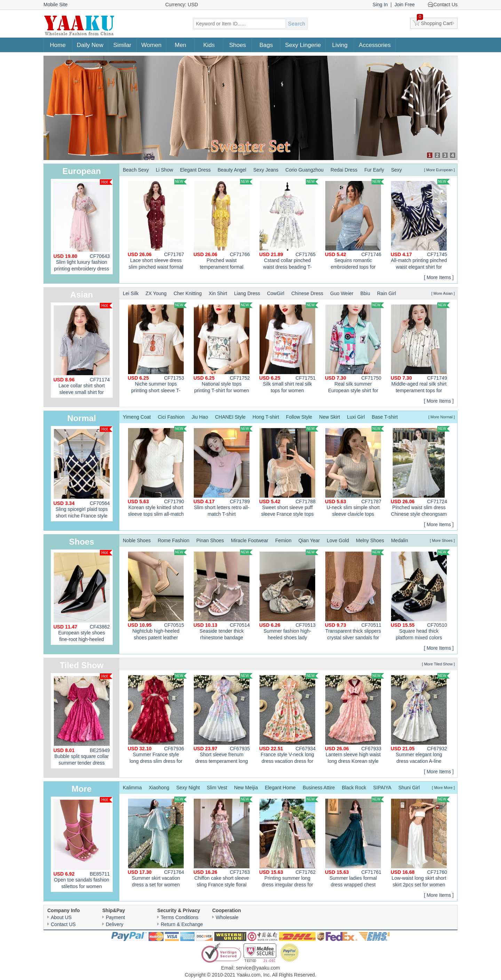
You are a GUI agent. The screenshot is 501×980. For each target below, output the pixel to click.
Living (340, 45)
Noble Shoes (137, 540)
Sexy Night (188, 788)
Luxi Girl (356, 417)
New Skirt (329, 417)
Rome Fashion (173, 540)
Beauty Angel (232, 170)
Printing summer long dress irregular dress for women (289, 843)
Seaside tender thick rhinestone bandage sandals (223, 596)
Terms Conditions (180, 917)
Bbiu (365, 293)
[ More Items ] (439, 277)
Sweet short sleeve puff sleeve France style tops (289, 471)
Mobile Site (55, 5)
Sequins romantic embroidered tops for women (355, 225)
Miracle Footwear (250, 540)
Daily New (90, 45)
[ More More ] (443, 788)
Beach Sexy (136, 170)
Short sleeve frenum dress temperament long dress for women (223, 719)
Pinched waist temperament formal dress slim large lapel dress (223, 225)
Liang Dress (247, 293)
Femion (283, 540)
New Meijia (246, 788)
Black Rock (354, 788)
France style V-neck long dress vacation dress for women (289, 719)
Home (58, 45)
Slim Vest (217, 788)
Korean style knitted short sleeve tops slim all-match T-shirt (157, 472)
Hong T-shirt (266, 417)
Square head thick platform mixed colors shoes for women (420, 596)
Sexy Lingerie (303, 45)
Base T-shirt (385, 417)
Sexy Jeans (266, 170)
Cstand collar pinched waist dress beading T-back (289, 225)
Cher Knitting (188, 293)
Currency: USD (182, 5)
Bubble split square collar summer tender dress (83, 720)
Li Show (165, 170)
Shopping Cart (435, 22)
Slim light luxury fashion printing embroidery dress (83, 225)
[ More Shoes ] (442, 540)
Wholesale (227, 917)
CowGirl (276, 293)
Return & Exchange (182, 924)
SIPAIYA (382, 788)
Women (151, 45)
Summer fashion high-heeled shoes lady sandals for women (289, 596)
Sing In (380, 5)
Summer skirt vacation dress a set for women (157, 842)
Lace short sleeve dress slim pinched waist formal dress (157, 225)
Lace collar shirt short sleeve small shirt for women (83, 350)
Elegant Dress (196, 170)
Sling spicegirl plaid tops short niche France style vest (83, 474)
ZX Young (156, 293)
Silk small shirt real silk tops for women (289, 348)
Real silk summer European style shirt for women (355, 349)
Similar (122, 45)
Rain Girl (387, 293)
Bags (266, 45)
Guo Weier (342, 293)
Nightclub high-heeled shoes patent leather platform (157, 596)
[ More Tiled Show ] (438, 664)
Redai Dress (344, 170)
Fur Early (374, 170)
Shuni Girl (409, 788)
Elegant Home (280, 788)
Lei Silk (131, 293)
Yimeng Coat (137, 417)
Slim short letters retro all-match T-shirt (223, 471)
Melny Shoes (370, 540)
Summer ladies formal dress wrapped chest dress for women (355, 843)
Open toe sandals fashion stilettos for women (83, 843)
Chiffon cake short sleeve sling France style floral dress (223, 843)
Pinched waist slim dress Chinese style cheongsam (420, 471)
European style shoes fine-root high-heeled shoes (83, 597)
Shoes (238, 45)
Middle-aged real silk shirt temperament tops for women (420, 349)
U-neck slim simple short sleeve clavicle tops (355, 471)
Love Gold (338, 540)
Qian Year (309, 540)
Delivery (115, 924)
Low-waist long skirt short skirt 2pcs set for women (420, 842)
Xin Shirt (218, 293)
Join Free (405, 5)
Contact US (63, 924)
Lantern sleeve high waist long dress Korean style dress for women (355, 719)
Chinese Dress (307, 293)
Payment (115, 917)
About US (61, 917)
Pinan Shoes (210, 540)
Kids (209, 45)
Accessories (375, 45)
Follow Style (299, 417)
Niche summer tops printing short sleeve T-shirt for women (157, 349)
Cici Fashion (171, 417)
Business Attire (319, 788)
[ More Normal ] (442, 417)
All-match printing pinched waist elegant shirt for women (420, 225)
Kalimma (132, 788)
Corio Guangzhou (304, 170)
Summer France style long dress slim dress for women (157, 719)
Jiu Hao (200, 417)
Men (180, 45)
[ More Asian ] (443, 293)
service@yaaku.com (258, 968)
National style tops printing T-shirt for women (223, 348)
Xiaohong (159, 788)
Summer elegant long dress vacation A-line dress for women (420, 719)
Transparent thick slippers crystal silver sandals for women (355, 596)
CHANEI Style (230, 417)
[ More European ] (439, 170)
